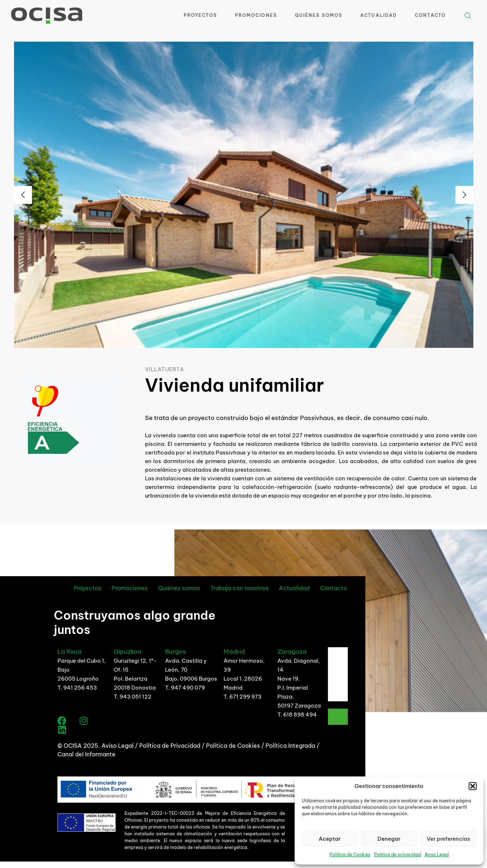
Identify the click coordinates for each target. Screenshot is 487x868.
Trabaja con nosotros (239, 588)
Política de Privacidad (170, 746)
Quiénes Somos (319, 15)
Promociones (256, 15)
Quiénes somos (179, 588)
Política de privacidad (397, 855)
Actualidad (379, 15)
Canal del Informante (86, 754)
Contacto (430, 15)
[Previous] (23, 195)
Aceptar (330, 839)
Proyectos (200, 15)
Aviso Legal (437, 855)
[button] (473, 786)
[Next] (464, 195)
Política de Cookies (350, 855)
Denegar (389, 839)
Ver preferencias (448, 839)
